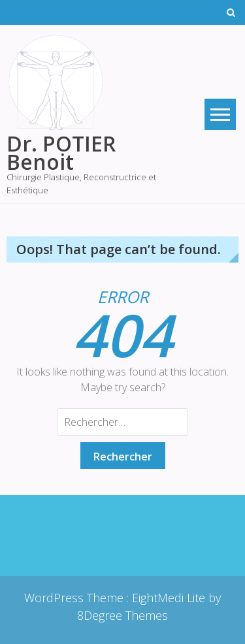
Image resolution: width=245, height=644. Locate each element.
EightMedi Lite (170, 598)
